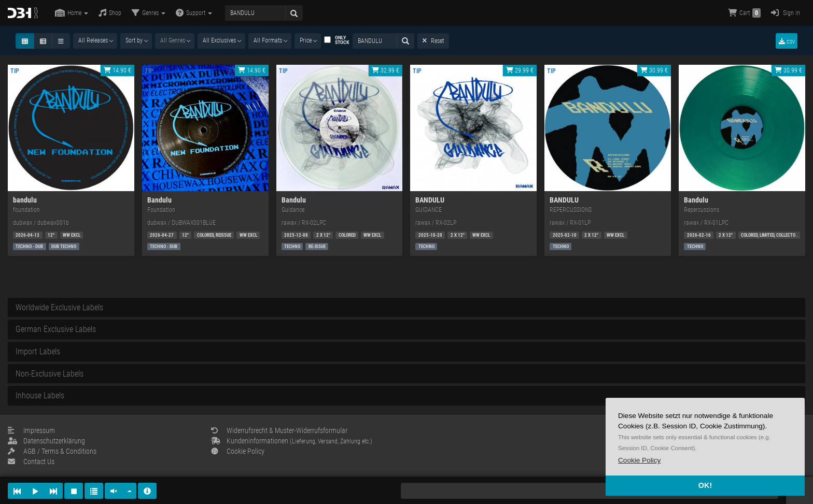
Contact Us (31, 462)
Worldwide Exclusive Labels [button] (59, 307)
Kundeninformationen (292, 441)
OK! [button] (705, 485)
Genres (149, 13)
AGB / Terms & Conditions (52, 451)
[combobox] (95, 41)
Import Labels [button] (38, 351)
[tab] (406, 308)
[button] (639, 460)
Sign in (786, 13)
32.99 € (386, 70)
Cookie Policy (238, 451)
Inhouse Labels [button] (40, 395)
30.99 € (654, 70)
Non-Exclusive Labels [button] (50, 374)
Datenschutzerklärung (46, 441)
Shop (110, 13)
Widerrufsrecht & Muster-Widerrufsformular (279, 430)
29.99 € (520, 70)
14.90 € (117, 70)
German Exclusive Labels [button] (56, 329)
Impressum (31, 430)
